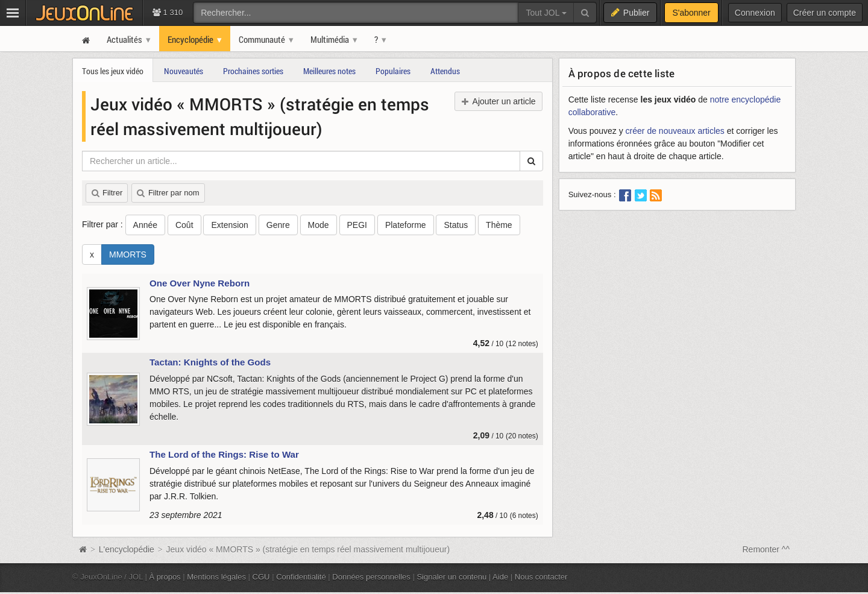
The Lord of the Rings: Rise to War (224, 454)
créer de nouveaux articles (675, 131)
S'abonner (691, 13)
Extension (229, 225)
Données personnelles (371, 577)
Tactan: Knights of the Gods (210, 362)
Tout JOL (546, 13)
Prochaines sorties (253, 71)
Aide (500, 577)
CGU (261, 577)
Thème (499, 225)
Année (145, 225)
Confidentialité (301, 577)
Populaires (393, 71)
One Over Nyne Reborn (200, 283)
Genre (278, 225)
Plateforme (406, 225)
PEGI (357, 225)
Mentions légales (216, 577)
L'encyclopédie (127, 549)
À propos (165, 577)
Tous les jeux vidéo (113, 71)
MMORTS (128, 254)
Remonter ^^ (766, 549)
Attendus (445, 71)
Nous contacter (541, 577)
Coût (184, 225)
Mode (319, 225)
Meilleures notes (329, 71)
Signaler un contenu (451, 577)
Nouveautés (184, 71)
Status (456, 225)
